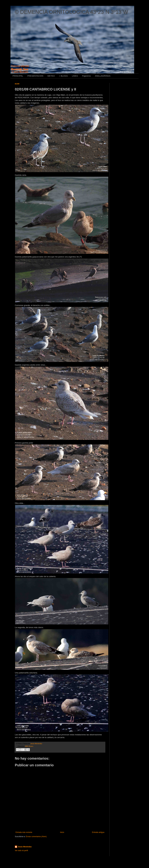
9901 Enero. (29, 746)
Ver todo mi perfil (21, 851)
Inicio (62, 832)
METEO (51, 76)
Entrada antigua (98, 832)
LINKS (75, 76)
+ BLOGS (63, 76)
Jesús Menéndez (25, 847)
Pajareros (86, 76)
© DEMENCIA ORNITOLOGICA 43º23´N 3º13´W (71, 12)
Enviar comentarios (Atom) (36, 837)
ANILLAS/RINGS (103, 76)
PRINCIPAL (18, 76)
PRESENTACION (35, 76)
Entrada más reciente (24, 832)
